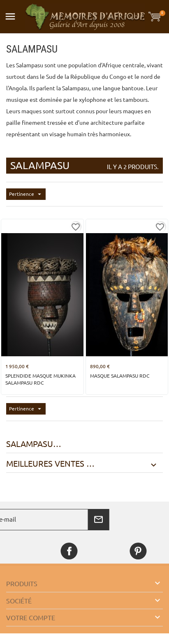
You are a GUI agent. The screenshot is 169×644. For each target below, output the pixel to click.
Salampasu (30, 444)
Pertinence (27, 194)
